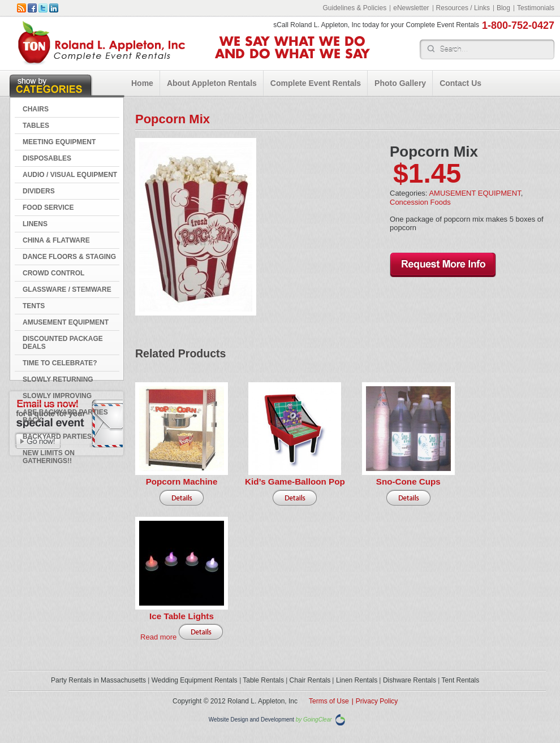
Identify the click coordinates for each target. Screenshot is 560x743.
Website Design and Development (251, 720)
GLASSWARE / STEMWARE (67, 290)
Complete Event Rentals (316, 83)
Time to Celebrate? (60, 363)
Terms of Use (329, 701)
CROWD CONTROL (53, 273)
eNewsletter (411, 8)
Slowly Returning (58, 379)
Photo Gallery (400, 83)
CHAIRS (36, 109)
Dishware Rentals (410, 680)
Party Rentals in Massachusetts (98, 680)
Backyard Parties (57, 437)
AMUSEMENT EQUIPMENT (66, 322)
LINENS (35, 224)
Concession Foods (420, 202)
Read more (158, 637)
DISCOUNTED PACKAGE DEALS (63, 343)
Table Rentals (263, 680)
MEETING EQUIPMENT (59, 142)
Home (142, 83)
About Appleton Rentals (212, 83)
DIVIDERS (39, 191)
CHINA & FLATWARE (56, 240)
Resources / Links (463, 8)
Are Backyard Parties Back (65, 416)
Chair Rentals (310, 680)
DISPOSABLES (47, 158)
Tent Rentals (461, 680)
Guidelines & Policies (354, 8)
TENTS (34, 306)
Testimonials (536, 8)
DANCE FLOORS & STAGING (69, 257)
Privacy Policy (377, 701)
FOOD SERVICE (48, 208)
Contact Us (460, 83)
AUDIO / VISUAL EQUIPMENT (70, 175)
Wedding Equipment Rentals (195, 680)
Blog (503, 8)
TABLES (36, 126)
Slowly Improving (57, 396)
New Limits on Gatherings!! (49, 457)
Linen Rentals (357, 680)
